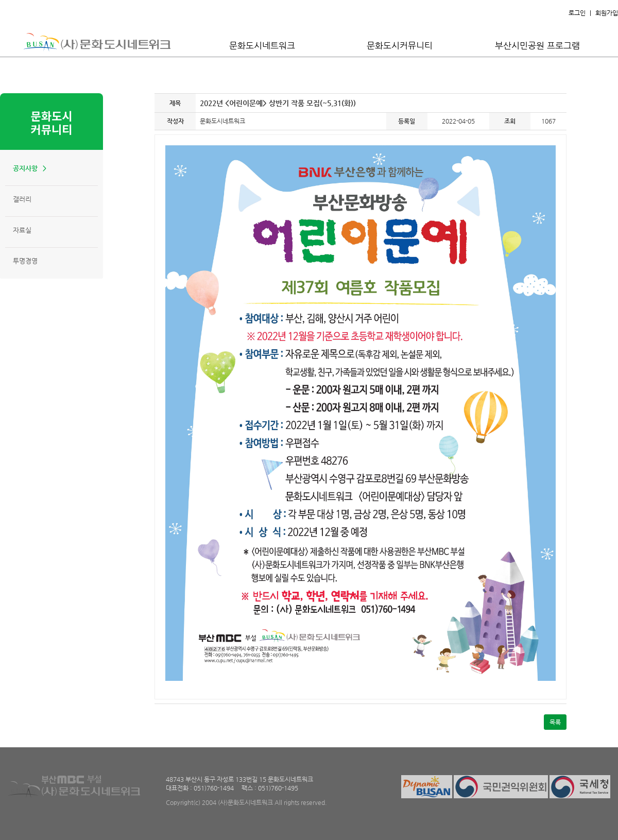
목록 (555, 722)
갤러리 (22, 199)
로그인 (577, 13)
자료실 (22, 230)
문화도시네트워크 (262, 45)
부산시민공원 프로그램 (537, 45)
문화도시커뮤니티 (400, 45)
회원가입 (607, 13)
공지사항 (25, 168)
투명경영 (25, 261)
